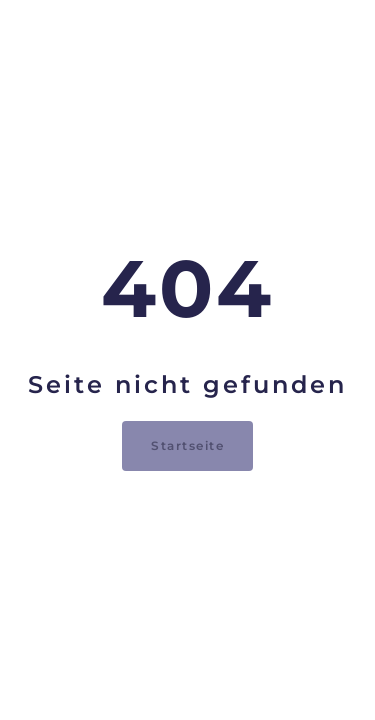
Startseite (187, 445)
